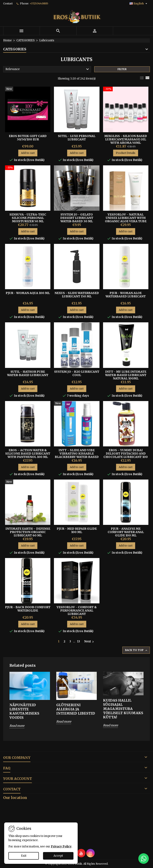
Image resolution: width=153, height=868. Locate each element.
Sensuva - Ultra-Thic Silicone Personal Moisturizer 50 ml (28, 218)
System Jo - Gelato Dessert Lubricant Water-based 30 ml (77, 218)
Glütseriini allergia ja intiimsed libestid (76, 709)
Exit (24, 856)
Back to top (137, 650)
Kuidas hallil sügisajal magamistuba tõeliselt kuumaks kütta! (123, 709)
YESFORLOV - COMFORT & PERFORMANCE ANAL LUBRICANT (77, 610)
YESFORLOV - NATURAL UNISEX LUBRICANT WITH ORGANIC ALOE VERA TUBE (126, 218)
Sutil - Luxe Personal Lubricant (77, 138)
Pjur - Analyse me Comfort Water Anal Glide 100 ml (126, 532)
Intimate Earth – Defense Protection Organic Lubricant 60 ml (28, 532)
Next (90, 642)
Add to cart (28, 153)
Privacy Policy (61, 846)
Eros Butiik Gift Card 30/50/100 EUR (28, 138)
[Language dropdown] (139, 4)
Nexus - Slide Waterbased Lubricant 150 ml (77, 295)
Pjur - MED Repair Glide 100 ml (77, 530)
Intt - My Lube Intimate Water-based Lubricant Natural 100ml (126, 375)
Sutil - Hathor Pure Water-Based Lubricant (28, 373)
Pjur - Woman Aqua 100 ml (28, 293)
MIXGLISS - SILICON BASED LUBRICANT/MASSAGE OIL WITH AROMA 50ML (126, 139)
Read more (17, 726)
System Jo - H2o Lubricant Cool (77, 373)
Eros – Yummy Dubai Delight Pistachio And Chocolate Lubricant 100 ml (126, 455)
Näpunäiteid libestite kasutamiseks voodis (24, 711)
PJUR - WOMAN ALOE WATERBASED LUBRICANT (126, 295)
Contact (8, 3)
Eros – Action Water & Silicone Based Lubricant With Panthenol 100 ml (28, 454)
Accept (58, 856)
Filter (122, 69)
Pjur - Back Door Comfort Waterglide (28, 609)
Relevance (48, 69)
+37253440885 (39, 3)
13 (79, 641)
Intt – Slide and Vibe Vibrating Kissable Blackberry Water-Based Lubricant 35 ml (77, 455)
